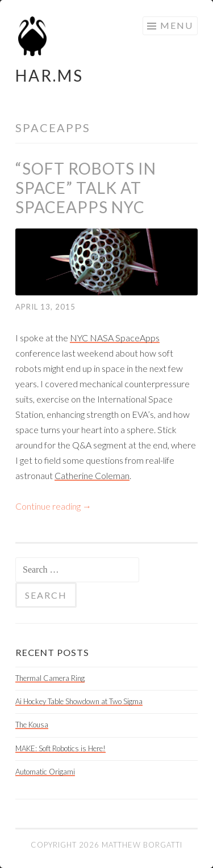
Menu (177, 25)
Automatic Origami (45, 772)
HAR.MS (49, 75)
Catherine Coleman (92, 475)
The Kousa (32, 725)
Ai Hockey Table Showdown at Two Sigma (79, 701)
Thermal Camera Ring (50, 678)
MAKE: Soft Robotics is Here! (60, 748)
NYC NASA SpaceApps (115, 338)
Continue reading (53, 506)
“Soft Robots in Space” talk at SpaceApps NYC (86, 188)
